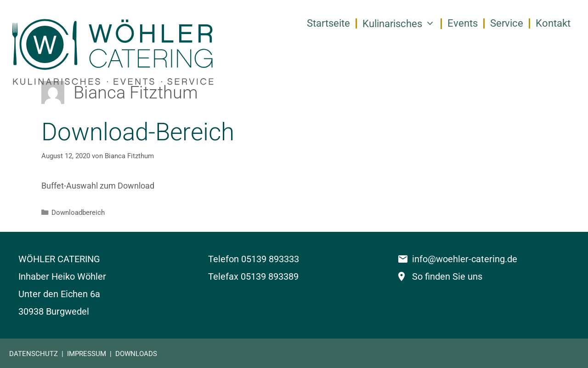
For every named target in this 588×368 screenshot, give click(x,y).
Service (507, 23)
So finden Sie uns (447, 276)
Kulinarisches (401, 24)
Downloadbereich (78, 213)
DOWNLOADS (136, 354)
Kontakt (553, 23)
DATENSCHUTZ (34, 354)
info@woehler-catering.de (465, 259)
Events (463, 23)
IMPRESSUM (87, 354)
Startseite (328, 23)
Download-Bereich (138, 132)
